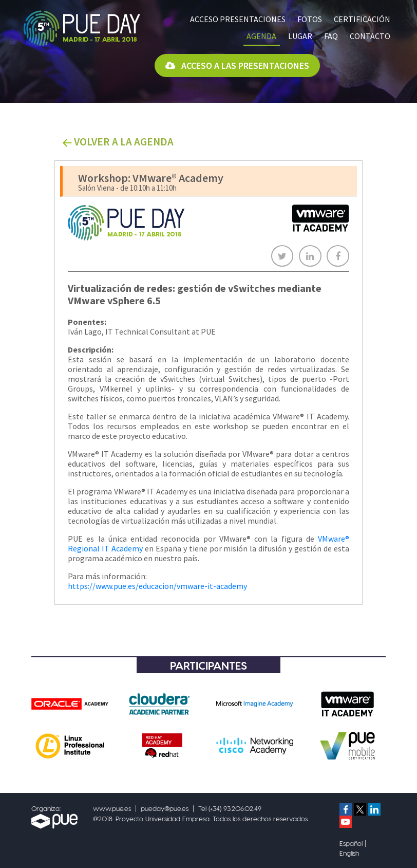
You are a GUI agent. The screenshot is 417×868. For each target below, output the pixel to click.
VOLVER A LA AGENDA (118, 142)
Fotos (310, 19)
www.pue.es (112, 808)
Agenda (261, 36)
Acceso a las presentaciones (237, 66)
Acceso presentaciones (238, 19)
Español (351, 843)
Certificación (362, 19)
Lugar (300, 36)
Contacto (370, 36)
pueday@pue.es (165, 808)
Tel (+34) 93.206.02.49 (230, 808)
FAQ (331, 36)
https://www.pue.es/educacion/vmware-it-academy (157, 586)
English (349, 853)
